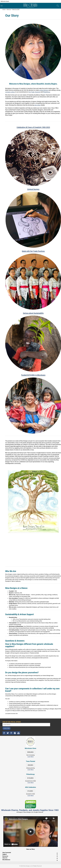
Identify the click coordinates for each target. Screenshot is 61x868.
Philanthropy (47, 92)
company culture (10, 92)
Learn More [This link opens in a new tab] (30, 770)
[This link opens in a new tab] (31, 801)
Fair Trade (32, 92)
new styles (37, 105)
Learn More (30, 757)
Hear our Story (30, 849)
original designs (44, 90)
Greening (37, 92)
